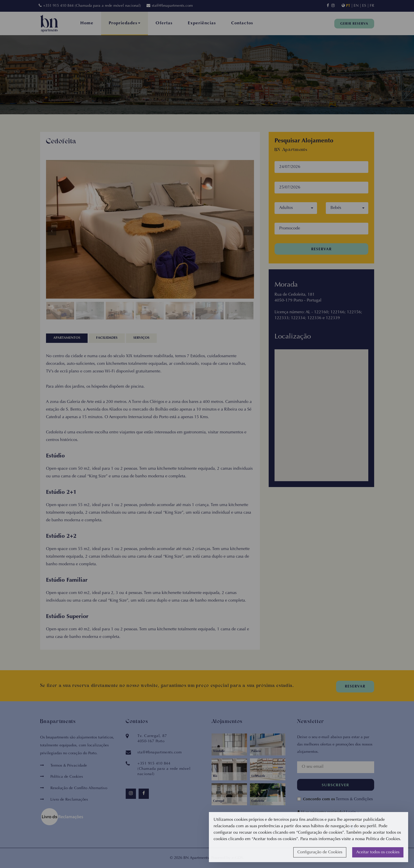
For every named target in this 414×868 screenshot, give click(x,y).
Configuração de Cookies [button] (320, 852)
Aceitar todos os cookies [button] (378, 852)
